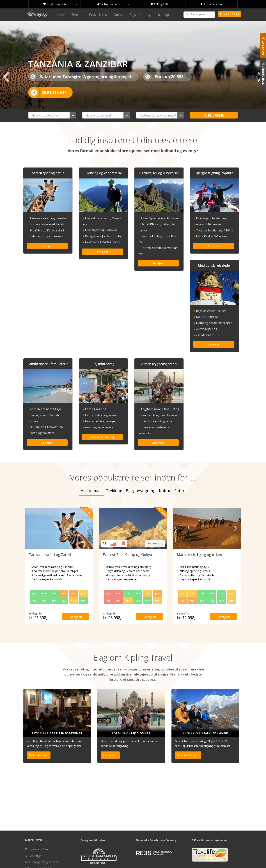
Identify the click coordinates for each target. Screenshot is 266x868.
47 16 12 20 (44, 844)
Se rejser (214, 115)
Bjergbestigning (141, 466)
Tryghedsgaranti (60, 4)
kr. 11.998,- (187, 593)
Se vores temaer (188, 731)
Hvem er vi (110, 731)
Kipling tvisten (113, 4)
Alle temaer (91, 466)
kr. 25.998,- (113, 593)
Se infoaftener (39, 731)
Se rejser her (47, 92)
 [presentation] (6, 77)
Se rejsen (76, 592)
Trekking (114, 466)
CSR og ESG (166, 4)
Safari (180, 466)
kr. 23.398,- (39, 593)
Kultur (165, 466)
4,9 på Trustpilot (217, 4)
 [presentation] (260, 77)
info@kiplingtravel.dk (45, 838)
